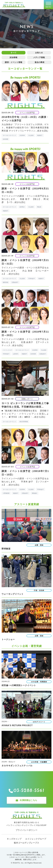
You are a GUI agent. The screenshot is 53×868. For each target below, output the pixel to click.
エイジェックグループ (36, 839)
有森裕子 (40, 135)
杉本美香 (6, 139)
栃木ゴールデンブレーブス (26, 843)
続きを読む (43, 131)
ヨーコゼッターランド (9, 135)
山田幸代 (16, 354)
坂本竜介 (22, 207)
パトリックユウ (7, 350)
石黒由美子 (15, 282)
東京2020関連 (24, 422)
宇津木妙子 (32, 279)
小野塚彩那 (6, 493)
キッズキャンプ (14, 839)
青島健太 (35, 493)
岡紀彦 (39, 207)
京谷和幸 (22, 135)
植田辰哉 (6, 282)
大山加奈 (31, 135)
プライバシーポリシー (27, 830)
